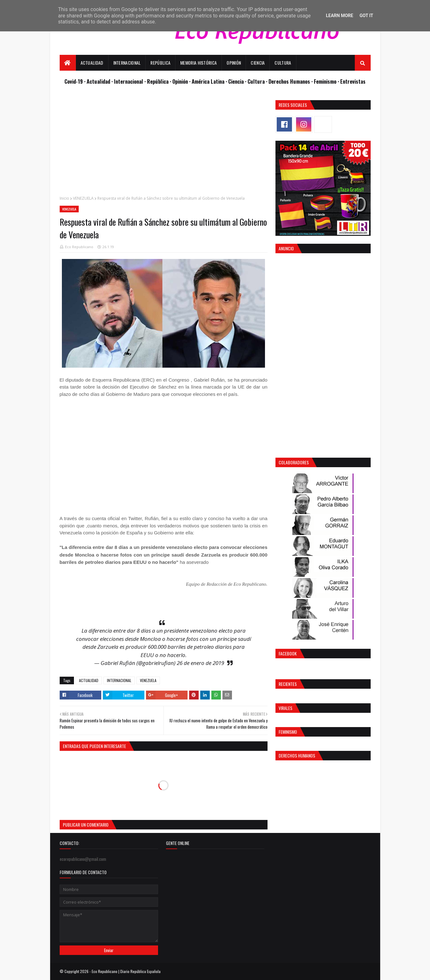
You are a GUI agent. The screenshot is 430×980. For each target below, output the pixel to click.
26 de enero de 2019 (200, 663)
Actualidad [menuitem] (92, 63)
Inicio (64, 198)
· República (157, 81)
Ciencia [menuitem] (258, 63)
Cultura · (258, 81)
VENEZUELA (83, 198)
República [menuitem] (160, 63)
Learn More (340, 16)
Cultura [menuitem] (283, 63)
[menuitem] (68, 63)
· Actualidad (98, 81)
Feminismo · (327, 81)
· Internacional (128, 81)
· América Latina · (209, 81)
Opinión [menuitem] (234, 63)
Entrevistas (353, 81)
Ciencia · (238, 81)
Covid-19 (74, 81)
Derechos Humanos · (291, 81)
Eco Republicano (79, 247)
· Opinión (179, 81)
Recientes (288, 684)
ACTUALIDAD (89, 680)
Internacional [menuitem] (127, 63)
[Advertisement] (164, 145)
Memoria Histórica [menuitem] (198, 63)
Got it (366, 16)
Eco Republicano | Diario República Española (126, 971)
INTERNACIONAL (119, 680)
